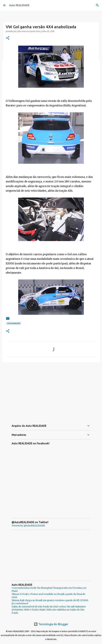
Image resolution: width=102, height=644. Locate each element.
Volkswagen (14, 323)
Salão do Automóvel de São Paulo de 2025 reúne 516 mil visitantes (49, 607)
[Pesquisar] (97, 5)
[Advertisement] (51, 390)
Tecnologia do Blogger (51, 624)
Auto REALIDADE (19, 5)
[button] (8, 38)
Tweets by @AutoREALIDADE (28, 526)
